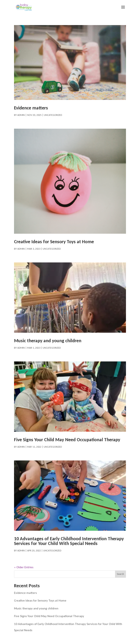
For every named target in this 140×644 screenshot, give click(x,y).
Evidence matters (31, 108)
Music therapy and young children (48, 341)
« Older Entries (24, 567)
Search (120, 574)
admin (21, 115)
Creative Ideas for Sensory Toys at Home (54, 242)
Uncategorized (53, 115)
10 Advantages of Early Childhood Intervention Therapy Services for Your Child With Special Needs (69, 541)
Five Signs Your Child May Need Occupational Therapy (67, 440)
